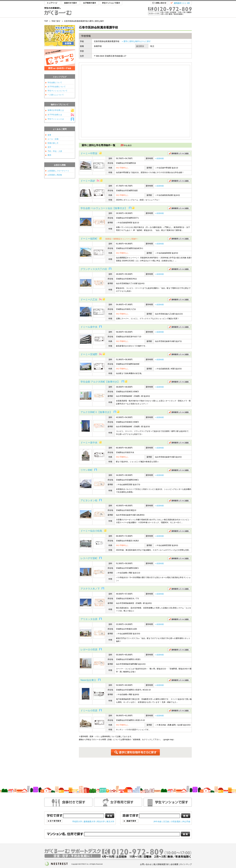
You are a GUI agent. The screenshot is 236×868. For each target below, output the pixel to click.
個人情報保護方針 (161, 864)
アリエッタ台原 (89, 619)
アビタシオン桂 (89, 500)
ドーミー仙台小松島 (91, 531)
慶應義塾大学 (90, 822)
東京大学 (110, 822)
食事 (49, 135)
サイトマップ (186, 864)
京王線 (166, 822)
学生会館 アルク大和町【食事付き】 (100, 382)
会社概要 (174, 864)
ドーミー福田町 (89, 239)
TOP (52, 3)
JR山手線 (186, 822)
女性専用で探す (118, 802)
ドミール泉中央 (89, 327)
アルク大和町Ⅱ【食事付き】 (96, 412)
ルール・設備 (53, 139)
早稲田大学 (77, 822)
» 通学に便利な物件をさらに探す (136, 41)
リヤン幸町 (87, 470)
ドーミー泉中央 (89, 443)
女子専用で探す (90, 3)
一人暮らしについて (56, 95)
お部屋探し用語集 (55, 175)
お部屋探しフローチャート (58, 171)
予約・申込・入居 (55, 151)
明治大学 (101, 822)
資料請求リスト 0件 (182, 3)
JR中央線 (158, 822)
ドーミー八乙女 (89, 299)
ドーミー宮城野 (89, 354)
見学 (49, 147)
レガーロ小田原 (89, 650)
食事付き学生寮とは (56, 110)
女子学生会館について (57, 87)
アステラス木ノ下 (90, 589)
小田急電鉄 (176, 822)
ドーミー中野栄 (89, 153)
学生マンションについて (57, 91)
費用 (49, 155)
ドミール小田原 (89, 711)
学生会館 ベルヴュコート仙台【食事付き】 (104, 208)
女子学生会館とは (55, 115)
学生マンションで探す (111, 3)
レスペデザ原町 (89, 558)
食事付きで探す (71, 3)
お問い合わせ (159, 3)
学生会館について (55, 83)
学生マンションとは (56, 119)
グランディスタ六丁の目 (94, 269)
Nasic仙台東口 (88, 680)
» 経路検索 (159, 158)
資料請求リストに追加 (179, 153)
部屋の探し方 (53, 143)
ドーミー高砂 (88, 181)
